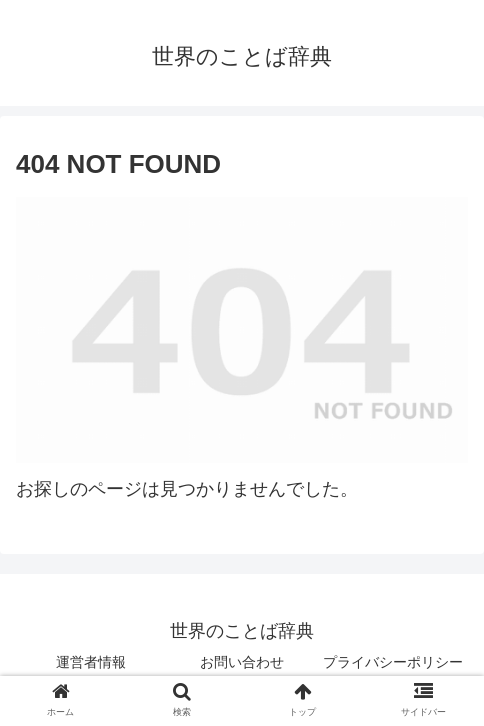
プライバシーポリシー (393, 662)
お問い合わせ (242, 662)
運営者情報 (91, 662)
